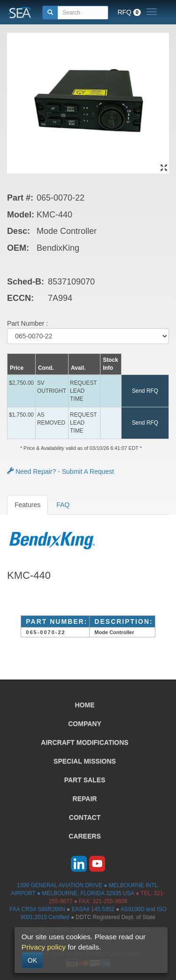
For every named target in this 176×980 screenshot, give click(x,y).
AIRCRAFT (84, 742)
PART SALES (85, 780)
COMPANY (85, 724)
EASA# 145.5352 (93, 909)
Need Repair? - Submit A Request (61, 471)
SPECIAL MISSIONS (85, 761)
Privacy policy (44, 947)
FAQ (63, 505)
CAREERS (84, 836)
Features (27, 505)
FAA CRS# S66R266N (37, 909)
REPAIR (85, 799)
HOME (85, 705)
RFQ (129, 12)
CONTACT (85, 817)
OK (32, 960)
